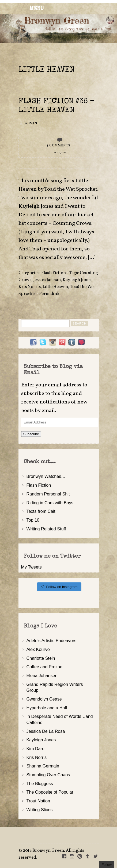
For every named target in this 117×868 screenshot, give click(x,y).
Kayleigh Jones (77, 280)
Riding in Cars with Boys (50, 503)
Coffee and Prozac (44, 667)
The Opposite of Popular (50, 792)
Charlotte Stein (41, 658)
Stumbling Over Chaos (48, 775)
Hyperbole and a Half (47, 708)
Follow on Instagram (59, 587)
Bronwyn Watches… (46, 476)
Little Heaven (55, 287)
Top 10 (33, 520)
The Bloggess (40, 783)
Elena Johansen (42, 675)
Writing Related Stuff (46, 529)
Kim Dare (35, 749)
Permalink (49, 294)
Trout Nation (38, 801)
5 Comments (59, 146)
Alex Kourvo (38, 649)
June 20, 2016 (59, 153)
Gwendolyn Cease (44, 699)
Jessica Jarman (47, 280)
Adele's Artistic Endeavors (52, 641)
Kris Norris (30, 287)
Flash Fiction (54, 273)
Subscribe (31, 434)
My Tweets (31, 567)
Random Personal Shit (48, 494)
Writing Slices (40, 810)
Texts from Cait (41, 511)
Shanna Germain (43, 766)
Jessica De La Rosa (46, 731)
